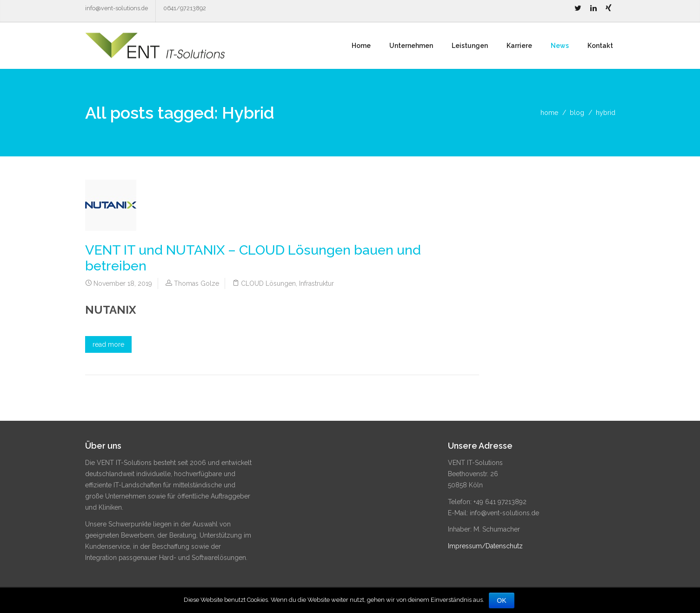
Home (361, 46)
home (549, 113)
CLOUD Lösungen (268, 283)
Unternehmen (411, 46)
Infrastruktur (317, 283)
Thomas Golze (197, 283)
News (560, 46)
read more (108, 344)
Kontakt (600, 46)
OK (501, 600)
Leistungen (470, 46)
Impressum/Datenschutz (485, 546)
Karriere (519, 46)
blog (577, 113)
